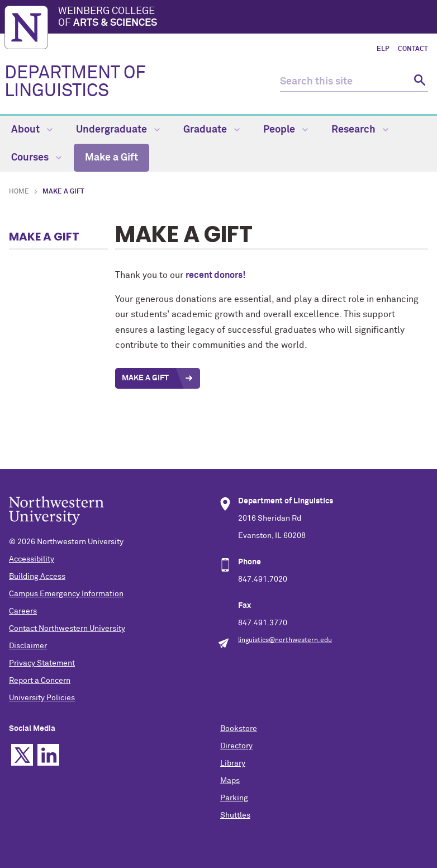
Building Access (37, 577)
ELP (383, 49)
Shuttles (235, 815)
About (32, 130)
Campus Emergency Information (66, 594)
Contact (413, 49)
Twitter (22, 755)
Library (233, 763)
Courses (36, 158)
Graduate (212, 130)
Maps (230, 781)
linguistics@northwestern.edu (285, 640)
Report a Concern (40, 681)
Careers (23, 611)
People (286, 130)
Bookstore (239, 729)
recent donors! (215, 275)
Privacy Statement (42, 663)
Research (360, 130)
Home (19, 192)
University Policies (42, 698)
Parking (234, 798)
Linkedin (48, 755)
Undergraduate (118, 130)
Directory (236, 746)
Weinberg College (245, 18)
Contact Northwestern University (67, 629)
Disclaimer (28, 646)
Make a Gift (111, 158)
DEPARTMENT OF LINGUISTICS (75, 82)
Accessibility (32, 559)
